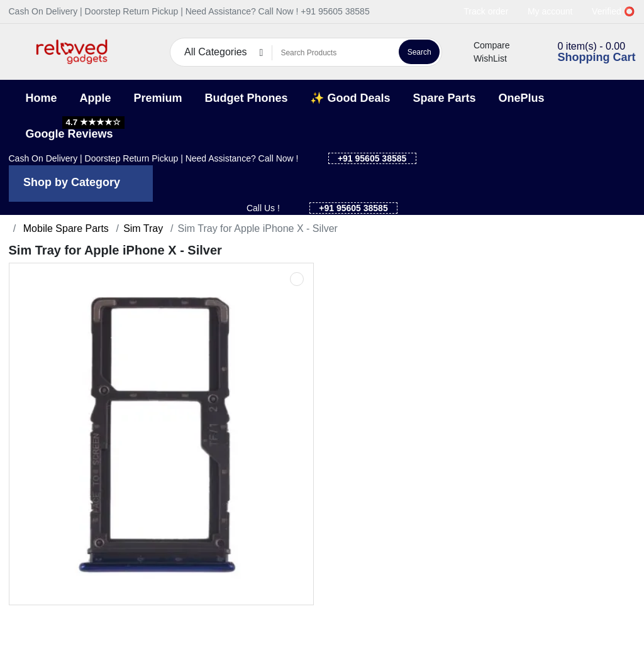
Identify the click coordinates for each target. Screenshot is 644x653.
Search (419, 52)
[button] (17, 52)
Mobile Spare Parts (64, 228)
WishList (483, 58)
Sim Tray (143, 228)
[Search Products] (334, 53)
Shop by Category (72, 182)
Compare (485, 45)
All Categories (216, 52)
